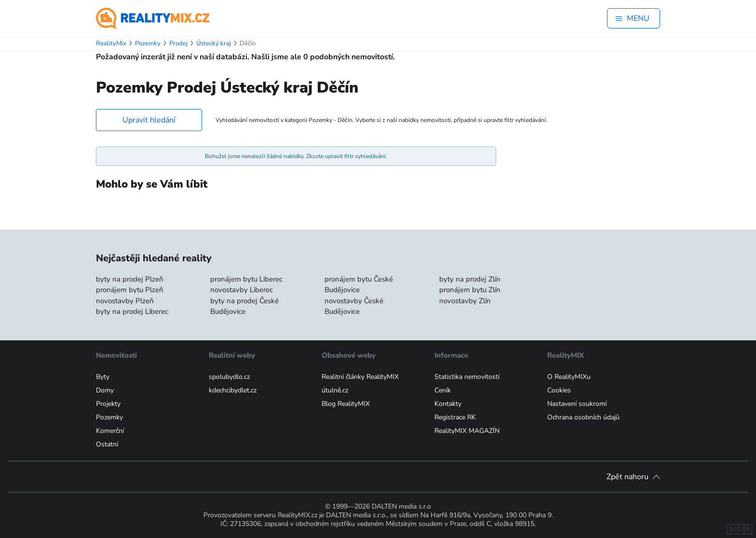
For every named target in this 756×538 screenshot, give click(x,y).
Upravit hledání (149, 120)
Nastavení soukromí (577, 404)
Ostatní (107, 444)
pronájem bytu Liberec (246, 279)
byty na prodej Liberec (132, 311)
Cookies (559, 390)
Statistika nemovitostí (467, 377)
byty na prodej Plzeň (130, 279)
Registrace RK (455, 417)
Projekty (108, 404)
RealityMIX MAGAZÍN (467, 431)
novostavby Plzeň (125, 301)
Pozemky (109, 417)
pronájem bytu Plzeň (130, 290)
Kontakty (448, 404)
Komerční (110, 431)
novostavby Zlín (465, 301)
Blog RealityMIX (346, 404)
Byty (103, 377)
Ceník (443, 390)
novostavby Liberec (242, 290)
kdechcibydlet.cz (233, 390)
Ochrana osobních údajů (583, 417)
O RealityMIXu (569, 377)
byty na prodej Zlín (470, 279)
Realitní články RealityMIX (360, 377)
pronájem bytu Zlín (470, 290)
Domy (105, 390)
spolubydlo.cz (229, 377)
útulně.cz (335, 390)
